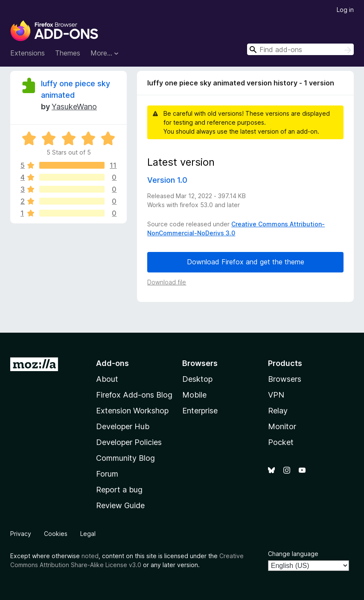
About (107, 379)
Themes (68, 53)
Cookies (56, 534)
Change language (293, 554)
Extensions (28, 53)
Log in (345, 10)
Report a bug (119, 490)
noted (90, 556)
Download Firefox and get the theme (246, 262)
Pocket (281, 442)
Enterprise (200, 411)
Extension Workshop (132, 411)
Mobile (194, 395)
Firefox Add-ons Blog (134, 395)
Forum (107, 474)
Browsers (285, 379)
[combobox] (300, 49)
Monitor (282, 426)
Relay (278, 411)
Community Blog (125, 458)
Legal (88, 534)
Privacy (21, 534)
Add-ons (112, 363)
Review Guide (120, 505)
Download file (167, 282)
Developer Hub (123, 426)
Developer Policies (129, 442)
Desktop (197, 379)
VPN (276, 395)
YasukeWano (74, 107)
